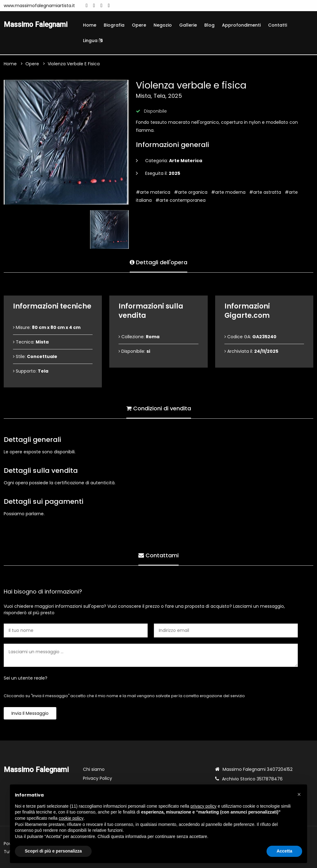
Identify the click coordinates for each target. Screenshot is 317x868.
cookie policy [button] (71, 818)
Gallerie (188, 25)
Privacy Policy (98, 778)
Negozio (163, 25)
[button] (299, 794)
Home (90, 25)
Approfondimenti (241, 25)
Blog (209, 25)
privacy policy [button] (203, 806)
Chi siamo (94, 769)
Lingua (93, 41)
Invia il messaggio (30, 713)
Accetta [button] (284, 851)
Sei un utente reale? (26, 678)
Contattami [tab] (158, 555)
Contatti (278, 25)
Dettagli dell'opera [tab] (158, 262)
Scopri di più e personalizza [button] (53, 851)
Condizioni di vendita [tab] (159, 408)
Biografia (114, 25)
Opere (139, 25)
